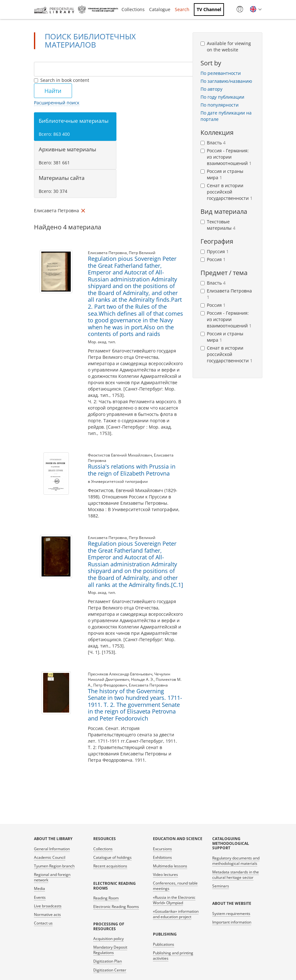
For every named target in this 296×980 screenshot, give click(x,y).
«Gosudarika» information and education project (176, 914)
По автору (211, 89)
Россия (213, 259)
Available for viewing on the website (226, 46)
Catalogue (160, 9)
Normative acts (47, 914)
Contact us (43, 923)
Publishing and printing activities (173, 956)
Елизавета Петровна (226, 294)
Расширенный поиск (57, 103)
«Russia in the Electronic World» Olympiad (174, 900)
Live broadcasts (48, 906)
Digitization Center (110, 970)
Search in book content (62, 80)
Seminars (221, 886)
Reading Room (106, 898)
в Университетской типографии (118, 481)
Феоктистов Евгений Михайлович (120, 455)
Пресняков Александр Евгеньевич (120, 674)
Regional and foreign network (52, 877)
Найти (53, 91)
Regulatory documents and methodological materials (236, 861)
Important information (232, 922)
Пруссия (215, 251)
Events (40, 897)
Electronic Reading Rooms (116, 907)
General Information (52, 849)
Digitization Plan (108, 961)
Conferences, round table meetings (175, 886)
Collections (133, 9)
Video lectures (165, 875)
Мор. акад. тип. (102, 342)
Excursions (162, 849)
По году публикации (222, 97)
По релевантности (221, 73)
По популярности (220, 105)
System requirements (231, 914)
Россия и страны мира (222, 174)
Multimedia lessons (170, 866)
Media (39, 888)
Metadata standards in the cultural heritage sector (236, 875)
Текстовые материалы (218, 225)
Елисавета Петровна (107, 253)
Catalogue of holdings (112, 857)
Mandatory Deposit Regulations (110, 950)
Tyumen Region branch (54, 866)
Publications (164, 944)
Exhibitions (162, 857)
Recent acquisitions (110, 866)
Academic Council (50, 857)
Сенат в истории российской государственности (227, 192)
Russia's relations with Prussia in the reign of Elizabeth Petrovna (132, 470)
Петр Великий (142, 253)
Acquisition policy (109, 939)
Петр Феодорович (110, 685)
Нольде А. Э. (142, 679)
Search (182, 9)
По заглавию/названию (226, 81)
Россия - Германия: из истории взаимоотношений (226, 157)
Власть (213, 143)
